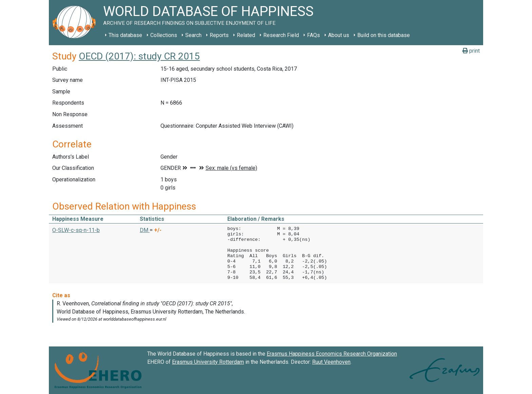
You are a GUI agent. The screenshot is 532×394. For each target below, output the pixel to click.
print (471, 51)
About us (339, 35)
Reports (219, 35)
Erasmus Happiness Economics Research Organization (332, 354)
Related (246, 35)
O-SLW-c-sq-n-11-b (76, 230)
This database (125, 35)
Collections (164, 35)
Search (193, 35)
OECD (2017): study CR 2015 (139, 56)
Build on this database (384, 35)
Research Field (281, 35)
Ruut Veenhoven (331, 362)
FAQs (313, 35)
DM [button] (145, 230)
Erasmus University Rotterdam (208, 362)
